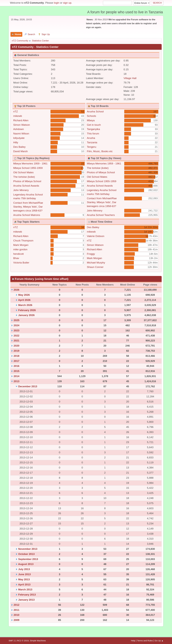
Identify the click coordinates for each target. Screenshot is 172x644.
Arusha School (95, 112)
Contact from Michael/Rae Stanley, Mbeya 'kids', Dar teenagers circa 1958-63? (28, 207)
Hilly (16, 142)
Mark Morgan (21, 245)
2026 (16, 290)
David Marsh (20, 151)
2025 (16, 320)
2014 (16, 376)
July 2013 (24, 569)
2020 (16, 346)
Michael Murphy (96, 263)
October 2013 (26, 554)
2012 (16, 605)
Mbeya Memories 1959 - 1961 (30, 164)
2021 (16, 341)
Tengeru (92, 147)
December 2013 (28, 386)
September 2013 (28, 559)
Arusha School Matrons (27, 215)
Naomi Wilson (21, 134)
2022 (16, 336)
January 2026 (26, 315)
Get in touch (94, 125)
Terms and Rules (145, 641)
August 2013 (26, 564)
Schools (92, 116)
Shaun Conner (95, 267)
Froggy (91, 254)
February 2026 (27, 310)
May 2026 (24, 295)
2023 (16, 330)
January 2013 (26, 600)
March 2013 (25, 589)
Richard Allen (21, 120)
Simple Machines (38, 641)
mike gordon (20, 249)
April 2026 (24, 300)
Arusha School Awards (26, 186)
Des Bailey (19, 147)
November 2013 (28, 549)
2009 (16, 620)
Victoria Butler (21, 263)
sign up (67, 3)
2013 (16, 381)
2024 (16, 325)
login (57, 3)
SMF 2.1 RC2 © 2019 (19, 641)
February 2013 (27, 595)
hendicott (18, 254)
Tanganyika (93, 129)
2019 (16, 351)
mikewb (18, 116)
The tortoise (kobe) (24, 177)
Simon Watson (21, 125)
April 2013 (24, 585)
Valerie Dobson (96, 236)
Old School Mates (23, 172)
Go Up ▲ (159, 641)
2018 (16, 356)
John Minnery (21, 190)
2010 (16, 615)
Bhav (16, 258)
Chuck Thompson (23, 241)
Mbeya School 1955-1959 (28, 168)
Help (133, 641)
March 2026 (25, 305)
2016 (16, 366)
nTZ (15, 112)
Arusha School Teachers (101, 215)
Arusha (91, 138)
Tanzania (92, 142)
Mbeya (91, 120)
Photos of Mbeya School (27, 181)
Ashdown (18, 129)
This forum (93, 134)
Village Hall (130, 78)
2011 (16, 610)
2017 (16, 361)
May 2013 (24, 579)
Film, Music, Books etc (100, 151)
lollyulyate (19, 138)
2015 (16, 371)
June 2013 (25, 574)
